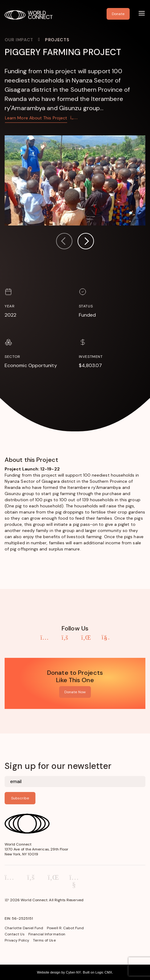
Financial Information (47, 934)
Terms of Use (44, 940)
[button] (86, 242)
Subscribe (20, 798)
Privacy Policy (17, 940)
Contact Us (15, 934)
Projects (57, 40)
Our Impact (19, 40)
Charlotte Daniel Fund (24, 928)
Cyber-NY (73, 972)
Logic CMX (103, 972)
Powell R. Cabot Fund (65, 928)
